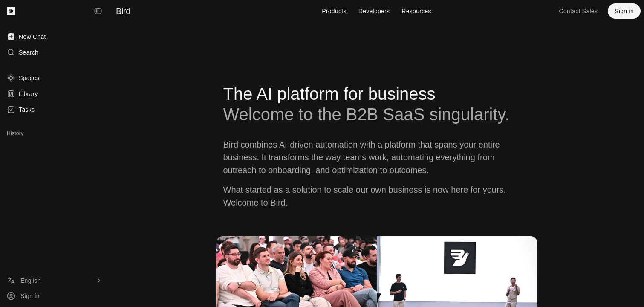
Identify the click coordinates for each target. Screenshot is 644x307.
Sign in (624, 11)
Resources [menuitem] (416, 11)
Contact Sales (578, 11)
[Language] (55, 281)
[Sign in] (55, 296)
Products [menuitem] (334, 11)
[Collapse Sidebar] (98, 11)
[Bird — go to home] (11, 11)
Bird (123, 11)
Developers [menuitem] (374, 11)
